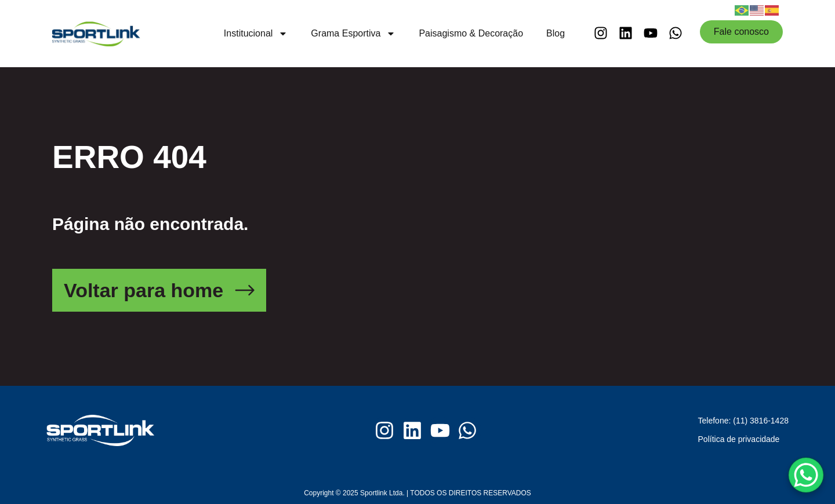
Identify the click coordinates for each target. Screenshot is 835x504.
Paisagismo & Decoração (471, 33)
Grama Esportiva (353, 34)
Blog (556, 33)
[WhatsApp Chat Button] (806, 475)
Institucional (256, 34)
